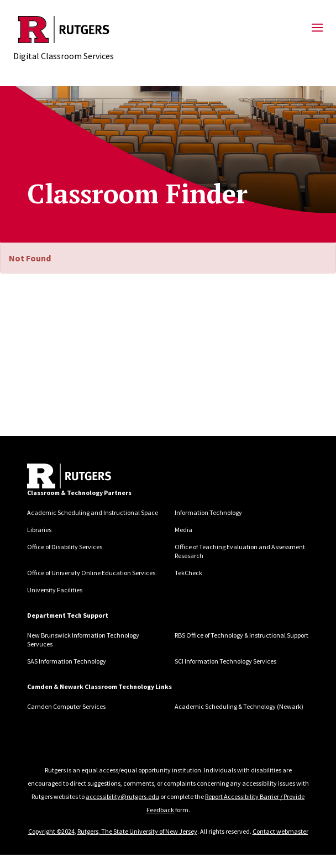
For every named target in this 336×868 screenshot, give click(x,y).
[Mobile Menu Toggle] (317, 28)
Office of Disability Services (65, 547)
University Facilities (55, 590)
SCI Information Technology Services (225, 661)
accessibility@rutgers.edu (122, 796)
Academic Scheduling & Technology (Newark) (239, 706)
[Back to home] (69, 476)
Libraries (39, 530)
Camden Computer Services (66, 706)
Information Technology (208, 512)
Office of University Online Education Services (91, 573)
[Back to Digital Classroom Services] (64, 30)
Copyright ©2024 (51, 831)
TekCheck (188, 573)
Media (183, 530)
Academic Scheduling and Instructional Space (93, 512)
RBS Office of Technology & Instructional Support (242, 635)
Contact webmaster (280, 831)
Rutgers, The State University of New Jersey (137, 831)
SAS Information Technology (67, 661)
